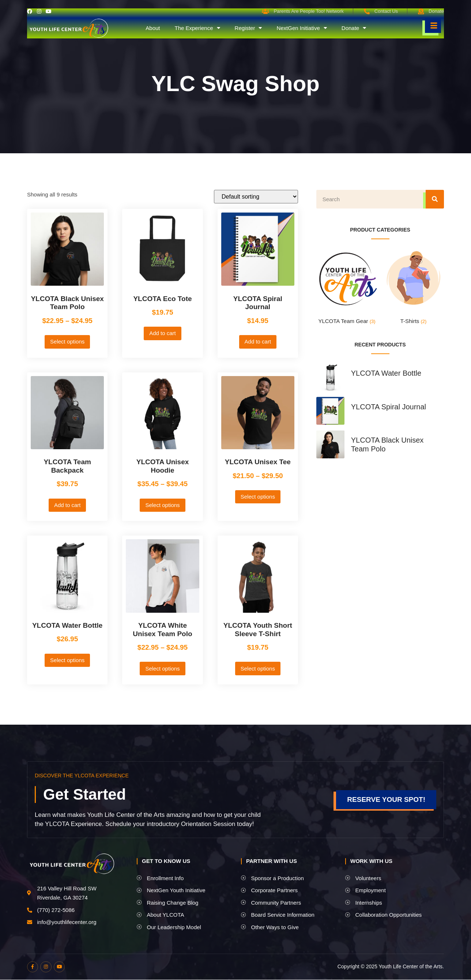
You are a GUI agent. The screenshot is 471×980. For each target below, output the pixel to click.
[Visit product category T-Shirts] (413, 288)
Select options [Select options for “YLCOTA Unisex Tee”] (258, 497)
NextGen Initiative (302, 28)
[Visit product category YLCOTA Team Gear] (347, 288)
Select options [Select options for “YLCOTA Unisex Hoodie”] (162, 505)
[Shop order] (256, 197)
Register (248, 28)
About (153, 28)
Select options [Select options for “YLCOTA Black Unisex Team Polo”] (67, 341)
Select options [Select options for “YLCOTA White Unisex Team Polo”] (162, 669)
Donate (354, 28)
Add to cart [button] (163, 333)
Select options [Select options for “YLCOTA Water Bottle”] (67, 660)
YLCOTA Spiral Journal (389, 407)
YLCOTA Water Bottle (386, 373)
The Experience (197, 28)
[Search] (435, 199)
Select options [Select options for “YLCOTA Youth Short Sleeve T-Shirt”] (258, 669)
